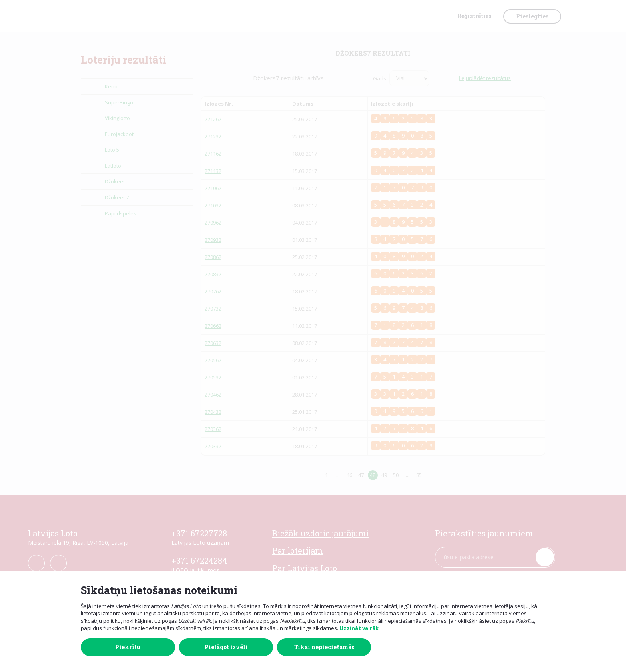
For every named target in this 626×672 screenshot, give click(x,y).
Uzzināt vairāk (359, 628)
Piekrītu (128, 647)
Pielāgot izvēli (226, 647)
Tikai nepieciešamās (324, 647)
